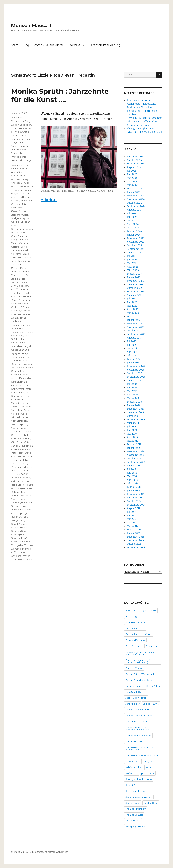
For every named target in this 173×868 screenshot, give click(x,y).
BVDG (30, 218)
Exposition (26, 125)
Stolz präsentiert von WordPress (50, 852)
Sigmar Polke (133, 803)
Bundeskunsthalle (135, 622)
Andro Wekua (19, 186)
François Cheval (134, 668)
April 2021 (132, 352)
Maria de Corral (20, 414)
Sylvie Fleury (18, 542)
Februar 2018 (134, 487)
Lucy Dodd (25, 407)
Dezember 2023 (136, 238)
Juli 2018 (131, 469)
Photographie (19, 157)
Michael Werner (20, 417)
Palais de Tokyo (134, 767)
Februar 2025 (134, 189)
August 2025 (134, 167)
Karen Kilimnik (19, 382)
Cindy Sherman (20, 236)
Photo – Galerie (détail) (49, 45)
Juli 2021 (132, 341)
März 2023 (133, 270)
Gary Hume (25, 300)
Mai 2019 (132, 434)
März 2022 (133, 313)
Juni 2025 (132, 174)
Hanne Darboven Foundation (19, 321)
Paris (28, 449)
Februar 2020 (134, 402)
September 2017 (136, 505)
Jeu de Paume (151, 704)
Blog (26, 45)
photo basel (148, 773)
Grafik (26, 132)
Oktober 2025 (134, 160)
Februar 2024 (134, 231)
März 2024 (133, 228)
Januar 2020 (134, 405)
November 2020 (136, 370)
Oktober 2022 (134, 288)
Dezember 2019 (135, 409)
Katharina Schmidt (21, 385)
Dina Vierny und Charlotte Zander (21, 264)
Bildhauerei (17, 121)
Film (13, 128)
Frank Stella (24, 293)
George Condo (20, 304)
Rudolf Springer (20, 513)
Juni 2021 (132, 345)
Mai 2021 (132, 348)
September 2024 (136, 206)
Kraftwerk (16, 396)
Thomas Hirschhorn (136, 809)
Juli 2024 (132, 213)
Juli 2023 (132, 256)
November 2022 (136, 285)
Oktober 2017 (134, 501)
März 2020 (133, 398)
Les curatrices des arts (137, 721)
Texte (14, 160)
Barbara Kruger (20, 215)
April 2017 (132, 523)
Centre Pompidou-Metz (139, 634)
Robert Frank (133, 785)
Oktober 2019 (134, 416)
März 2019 (132, 441)
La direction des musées (139, 716)
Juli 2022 (132, 299)
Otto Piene (17, 442)
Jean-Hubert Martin (136, 698)
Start (15, 45)
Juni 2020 (132, 388)
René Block (18, 485)
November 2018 (135, 455)
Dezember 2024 (136, 196)
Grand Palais (153, 686)
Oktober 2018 (134, 459)
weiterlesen (49, 200)
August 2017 (133, 508)
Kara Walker (26, 378)
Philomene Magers (22, 467)
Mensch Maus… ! (31, 25)
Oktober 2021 (134, 331)
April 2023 (133, 267)
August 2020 (134, 380)
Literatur (21, 142)
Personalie (17, 153)
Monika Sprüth (19, 424)
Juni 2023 (132, 260)
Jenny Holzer (132, 704)
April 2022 (133, 309)
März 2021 (133, 356)
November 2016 (135, 540)
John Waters (25, 364)
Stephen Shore (20, 531)
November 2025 (136, 157)
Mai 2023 (132, 263)
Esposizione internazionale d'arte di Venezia (140, 653)
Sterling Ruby (18, 535)
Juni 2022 (132, 302)
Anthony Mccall (20, 201)
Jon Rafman (18, 368)
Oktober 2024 (134, 203)
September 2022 (136, 292)
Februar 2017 (134, 530)
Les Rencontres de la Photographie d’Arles (137, 728)
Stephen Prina (19, 527)
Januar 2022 (134, 320)
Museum (25, 146)
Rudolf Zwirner (19, 517)
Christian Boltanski (135, 640)
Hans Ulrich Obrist (135, 692)
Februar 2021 (134, 359)
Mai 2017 (132, 519)
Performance (18, 150)
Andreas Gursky (20, 179)
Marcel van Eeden (21, 410)
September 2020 (136, 377)
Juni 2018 (132, 473)
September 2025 (136, 164)
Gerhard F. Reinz (20, 307)
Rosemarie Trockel (22, 510)
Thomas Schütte (134, 815)
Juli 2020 (132, 384)
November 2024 (136, 199)
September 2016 (136, 547)
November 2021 (135, 327)
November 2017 (135, 498)
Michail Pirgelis (19, 421)
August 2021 (134, 338)
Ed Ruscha (23, 272)
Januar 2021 (133, 363)
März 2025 (133, 185)
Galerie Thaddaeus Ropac (140, 680)
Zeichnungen (26, 160)
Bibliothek (17, 118)
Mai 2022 (132, 306)
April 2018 (132, 480)
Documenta (152, 646)
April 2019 (132, 437)
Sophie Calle (151, 803)
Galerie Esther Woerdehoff (140, 674)
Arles (128, 610)
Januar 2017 (133, 533)
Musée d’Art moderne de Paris (142, 755)
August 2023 (134, 253)
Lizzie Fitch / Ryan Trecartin (20, 399)
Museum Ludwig (134, 741)
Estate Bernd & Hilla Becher (22, 279)
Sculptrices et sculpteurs (139, 797)
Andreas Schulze (20, 183)
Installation (17, 135)
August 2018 (134, 466)
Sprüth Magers (19, 524)
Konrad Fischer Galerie (138, 710)
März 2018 (133, 483)
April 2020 (133, 395)
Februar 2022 (134, 316)
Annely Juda (25, 190)
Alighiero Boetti (20, 169)
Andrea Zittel (18, 176)
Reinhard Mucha (20, 481)
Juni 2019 (132, 430)
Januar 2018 (133, 491)
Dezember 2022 (136, 281)
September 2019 (136, 420)
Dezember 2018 (135, 452)
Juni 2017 (132, 515)
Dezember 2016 (135, 537)
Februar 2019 (134, 444)
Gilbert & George (20, 311)
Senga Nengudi (20, 520)
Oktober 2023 (134, 245)
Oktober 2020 (134, 373)
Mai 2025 (132, 178)
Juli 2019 (131, 427)
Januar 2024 (134, 235)
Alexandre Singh (20, 165)
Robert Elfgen (19, 492)
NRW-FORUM (133, 761)
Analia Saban (18, 172)
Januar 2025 (134, 192)
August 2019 (133, 423)
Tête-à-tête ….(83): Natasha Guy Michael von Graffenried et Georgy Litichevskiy (144, 122)
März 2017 (132, 526)
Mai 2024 (132, 221)
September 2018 (136, 462)
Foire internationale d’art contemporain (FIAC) (139, 661)
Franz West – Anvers (138, 100)
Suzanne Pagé (19, 538)
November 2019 (135, 412)
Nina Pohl (25, 439)
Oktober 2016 (134, 544)
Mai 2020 (132, 391)
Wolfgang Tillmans (135, 827)
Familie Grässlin (19, 289)
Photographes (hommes (139, 779)
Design (15, 125)
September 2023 (136, 249)
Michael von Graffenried (138, 736)
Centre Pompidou (135, 628)
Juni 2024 (132, 217)
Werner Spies (26, 559)
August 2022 (134, 295)
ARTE (154, 610)
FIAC (14, 293)
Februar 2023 (134, 274)
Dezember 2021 (136, 324)
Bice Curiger (132, 616)
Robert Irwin (18, 495)
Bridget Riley (18, 218)
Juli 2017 (131, 512)
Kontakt (75, 45)
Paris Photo (132, 773)
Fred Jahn (17, 296)
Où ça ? (148, 761)
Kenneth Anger (20, 392)
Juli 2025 (132, 171)
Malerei (15, 146)
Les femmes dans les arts (20, 139)
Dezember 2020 (136, 366)
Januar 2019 (133, 448)
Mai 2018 (132, 476)
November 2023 (136, 242)
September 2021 (136, 334)
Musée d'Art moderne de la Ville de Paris (140, 748)
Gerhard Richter (134, 686)
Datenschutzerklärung (105, 45)
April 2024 (133, 224)
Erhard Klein (18, 275)
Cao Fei (15, 222)
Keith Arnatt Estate (21, 389)
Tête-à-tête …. (133, 821)
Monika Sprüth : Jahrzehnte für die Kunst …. (60, 95)
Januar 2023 (134, 277)
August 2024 (134, 210)
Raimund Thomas (21, 478)
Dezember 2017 (135, 494)
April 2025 (133, 181)
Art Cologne (141, 610)
